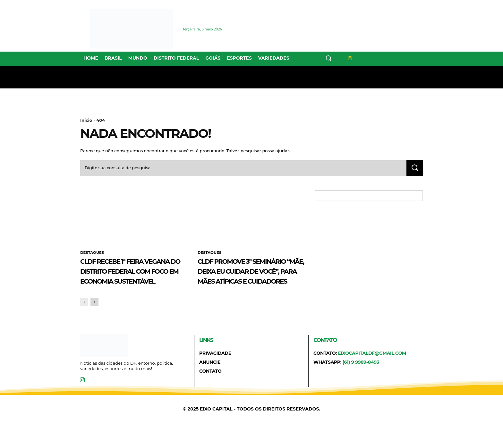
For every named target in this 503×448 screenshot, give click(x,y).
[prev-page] (84, 324)
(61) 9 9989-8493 (361, 383)
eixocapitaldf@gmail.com (372, 374)
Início (86, 120)
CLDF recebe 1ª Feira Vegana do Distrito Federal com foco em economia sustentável (132, 282)
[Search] (414, 169)
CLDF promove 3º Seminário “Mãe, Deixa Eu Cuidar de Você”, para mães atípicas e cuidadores (249, 282)
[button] (328, 58)
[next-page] (94, 324)
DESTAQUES (93, 254)
